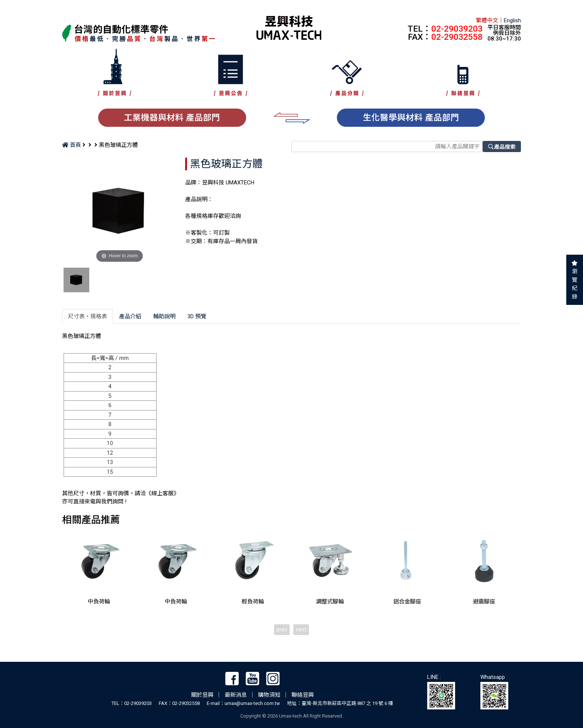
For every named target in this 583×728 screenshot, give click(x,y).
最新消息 (236, 695)
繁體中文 (487, 20)
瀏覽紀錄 (575, 284)
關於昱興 (202, 695)
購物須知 (269, 695)
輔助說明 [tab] (164, 316)
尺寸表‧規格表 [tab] (88, 316)
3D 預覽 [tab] (197, 316)
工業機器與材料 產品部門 (172, 117)
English (512, 20)
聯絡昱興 (303, 695)
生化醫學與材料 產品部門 (411, 117)
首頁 (72, 145)
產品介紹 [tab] (130, 316)
